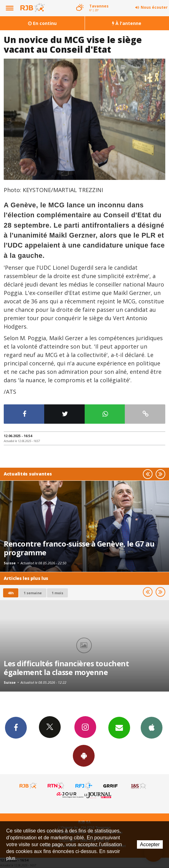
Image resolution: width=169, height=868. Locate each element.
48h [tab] (11, 593)
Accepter (150, 844)
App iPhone (152, 727)
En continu (42, 23)
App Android (84, 755)
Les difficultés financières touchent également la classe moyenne (66, 668)
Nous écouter (154, 7)
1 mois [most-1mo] (57, 593)
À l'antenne (127, 23)
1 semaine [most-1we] (33, 593)
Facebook (16, 727)
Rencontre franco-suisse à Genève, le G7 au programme (79, 548)
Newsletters (119, 727)
